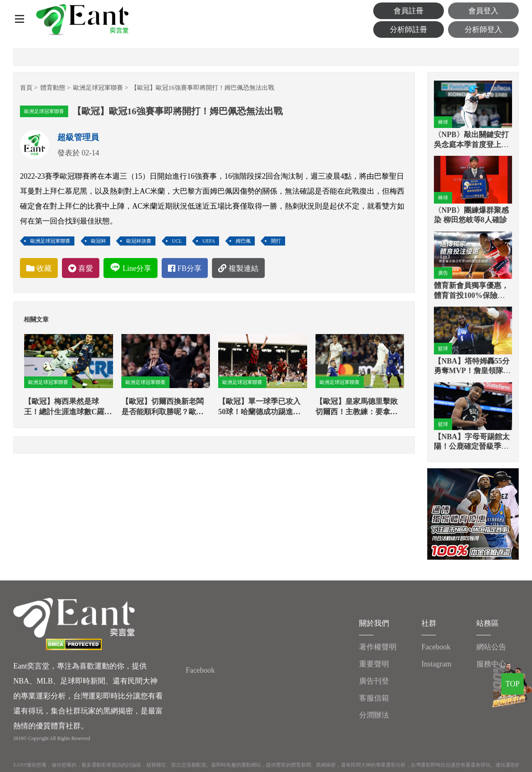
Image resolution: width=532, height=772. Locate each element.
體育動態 (53, 88)
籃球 (443, 349)
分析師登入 (483, 30)
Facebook (200, 670)
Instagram (436, 664)
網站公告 (491, 647)
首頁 (26, 88)
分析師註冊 (409, 30)
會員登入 (483, 11)
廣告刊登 (374, 681)
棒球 (443, 122)
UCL (177, 241)
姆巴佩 (243, 241)
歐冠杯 (99, 241)
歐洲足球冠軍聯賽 (98, 88)
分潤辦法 (374, 715)
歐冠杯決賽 (139, 241)
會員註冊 (409, 11)
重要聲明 (374, 664)
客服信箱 (374, 698)
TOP (512, 684)
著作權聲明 (378, 647)
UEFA (209, 241)
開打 (276, 241)
